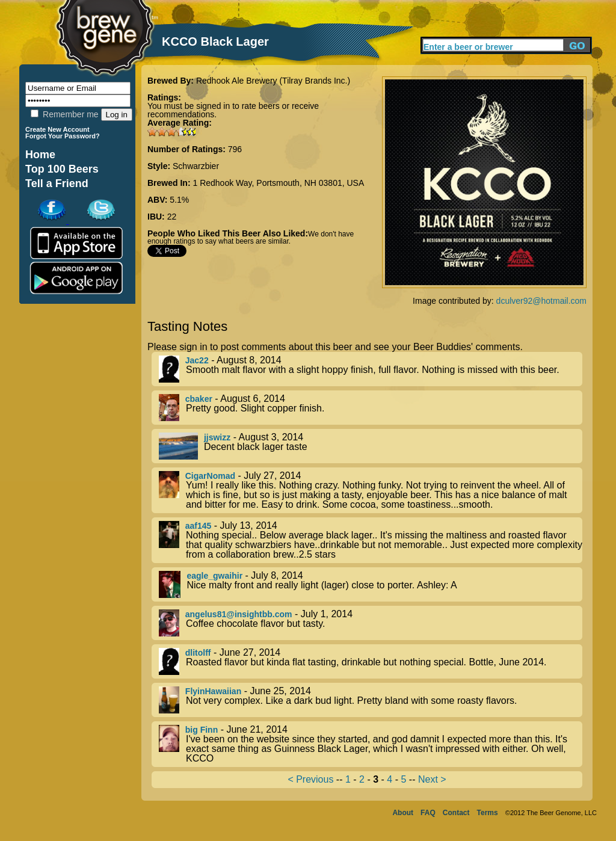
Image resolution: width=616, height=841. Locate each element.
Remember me (64, 114)
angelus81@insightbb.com (239, 614)
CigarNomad (210, 476)
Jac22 (197, 360)
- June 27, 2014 (371, 661)
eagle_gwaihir (214, 576)
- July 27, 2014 (371, 490)
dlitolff (198, 653)
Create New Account (57, 129)
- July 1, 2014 (371, 623)
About (403, 813)
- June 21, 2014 (371, 744)
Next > (432, 779)
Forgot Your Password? (63, 136)
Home (40, 155)
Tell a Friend (57, 183)
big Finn (202, 730)
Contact (456, 813)
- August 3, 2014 (371, 446)
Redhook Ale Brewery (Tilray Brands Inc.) (273, 81)
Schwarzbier (196, 166)
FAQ (428, 813)
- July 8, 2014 (371, 584)
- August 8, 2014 (371, 369)
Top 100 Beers (62, 169)
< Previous (310, 779)
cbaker (199, 399)
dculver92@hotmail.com (541, 301)
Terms (488, 813)
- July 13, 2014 (371, 540)
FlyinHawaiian (213, 691)
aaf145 (199, 526)
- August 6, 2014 (371, 408)
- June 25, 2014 (371, 700)
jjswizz (217, 437)
